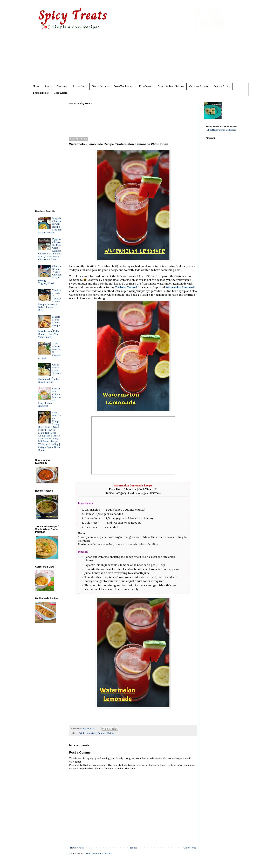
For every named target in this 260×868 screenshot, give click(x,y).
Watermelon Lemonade (180, 287)
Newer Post (77, 848)
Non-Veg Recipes (124, 86)
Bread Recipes (41, 93)
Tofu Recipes (61, 93)
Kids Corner (146, 86)
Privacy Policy (222, 86)
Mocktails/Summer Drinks (100, 733)
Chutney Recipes (199, 86)
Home (36, 86)
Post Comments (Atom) (98, 853)
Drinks (82, 733)
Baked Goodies (100, 86)
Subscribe (62, 86)
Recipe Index (80, 86)
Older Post (190, 848)
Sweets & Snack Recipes (171, 86)
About (48, 86)
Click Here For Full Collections (221, 130)
